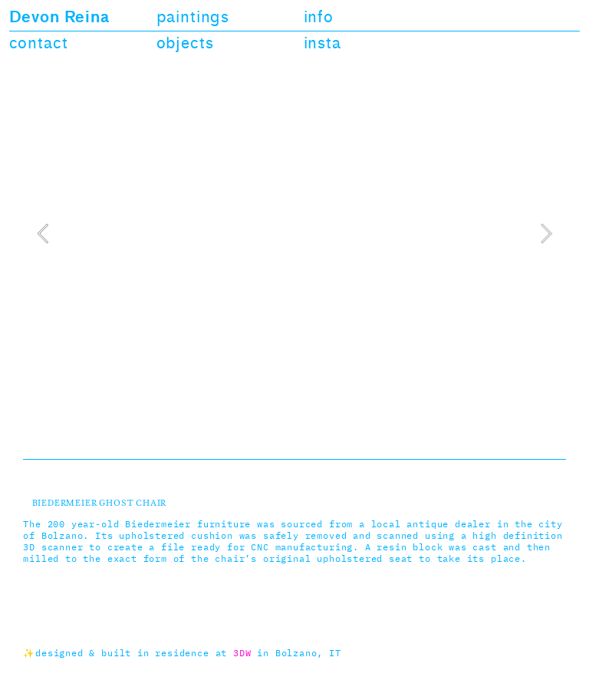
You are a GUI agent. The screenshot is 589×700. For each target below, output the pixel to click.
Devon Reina (59, 17)
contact (39, 43)
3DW (242, 654)
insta (322, 43)
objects (185, 43)
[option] (294, 233)
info (319, 17)
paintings (193, 17)
